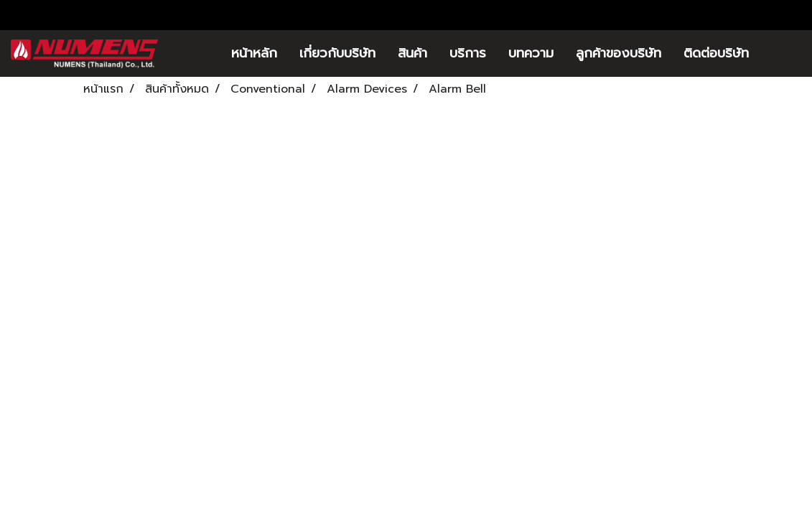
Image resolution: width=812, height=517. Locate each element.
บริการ (468, 53)
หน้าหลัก (254, 53)
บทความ (531, 53)
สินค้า (412, 53)
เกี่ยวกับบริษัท (337, 53)
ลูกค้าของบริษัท (619, 53)
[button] (781, 54)
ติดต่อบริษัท (716, 53)
